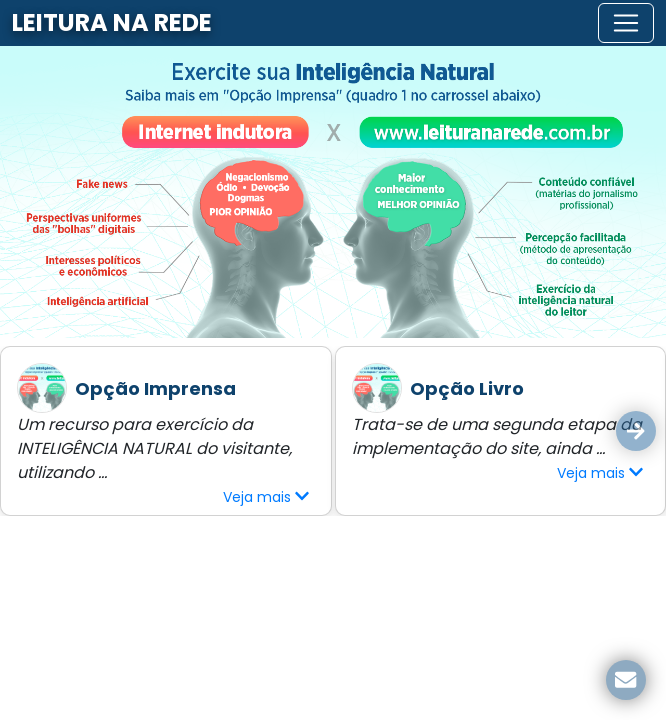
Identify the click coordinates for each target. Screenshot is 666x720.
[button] (636, 431)
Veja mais (266, 497)
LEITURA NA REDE (112, 22)
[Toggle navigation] (626, 23)
